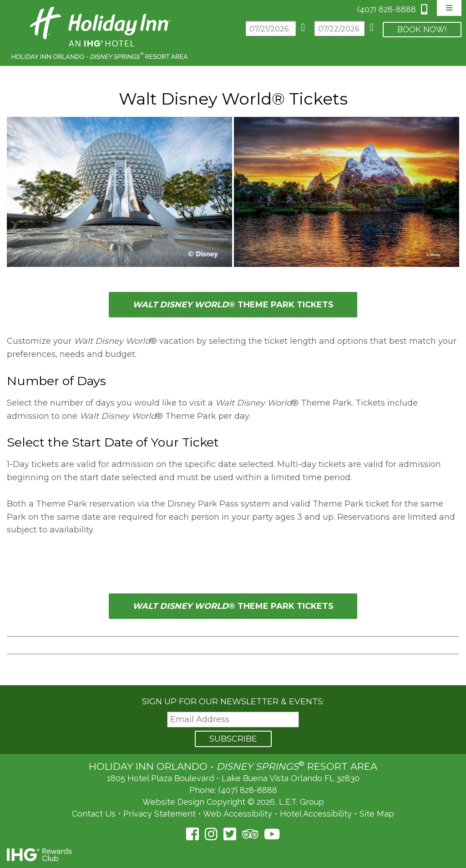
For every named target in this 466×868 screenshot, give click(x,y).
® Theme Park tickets (233, 305)
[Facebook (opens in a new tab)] (192, 834)
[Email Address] (233, 720)
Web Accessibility (238, 814)
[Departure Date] (339, 28)
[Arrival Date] (271, 28)
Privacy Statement (160, 814)
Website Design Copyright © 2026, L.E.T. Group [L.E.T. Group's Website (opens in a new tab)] (233, 802)
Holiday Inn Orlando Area (100, 33)
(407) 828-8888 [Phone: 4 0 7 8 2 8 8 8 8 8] (387, 9)
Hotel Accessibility (316, 814)
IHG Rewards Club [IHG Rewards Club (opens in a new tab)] (39, 855)
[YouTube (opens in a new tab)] (272, 834)
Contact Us (94, 814)
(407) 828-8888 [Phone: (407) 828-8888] (248, 790)
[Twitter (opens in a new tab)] (230, 834)
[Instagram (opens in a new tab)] (211, 834)
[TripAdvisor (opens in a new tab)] (250, 834)
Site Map (377, 814)
